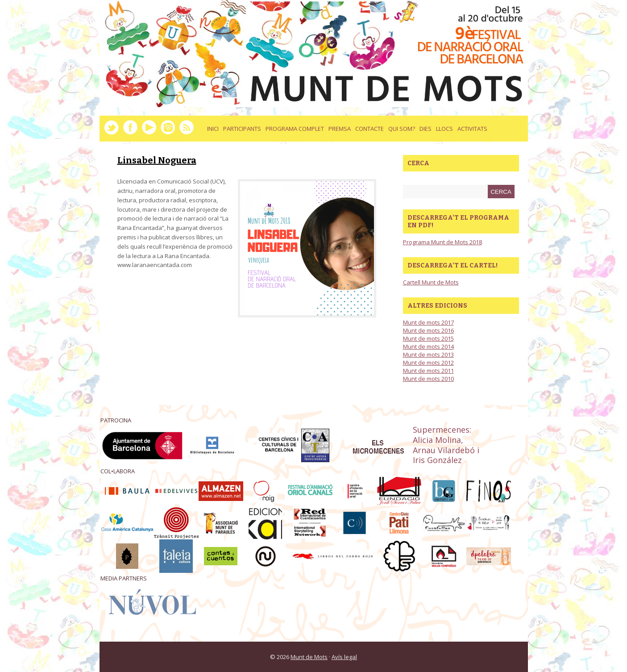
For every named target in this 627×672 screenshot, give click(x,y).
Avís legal (344, 657)
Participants (242, 129)
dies (426, 129)
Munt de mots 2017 (428, 322)
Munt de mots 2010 (428, 379)
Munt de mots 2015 (428, 338)
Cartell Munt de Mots (431, 282)
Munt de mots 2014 (428, 346)
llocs (444, 129)
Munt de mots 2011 (428, 371)
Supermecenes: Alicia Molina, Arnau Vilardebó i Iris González (446, 445)
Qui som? (402, 129)
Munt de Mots (309, 657)
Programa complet (295, 129)
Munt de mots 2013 (428, 355)
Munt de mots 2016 (428, 330)
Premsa (340, 129)
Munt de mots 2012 (428, 363)
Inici (213, 129)
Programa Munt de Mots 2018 (442, 242)
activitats (472, 129)
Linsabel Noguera (157, 160)
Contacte (370, 129)
